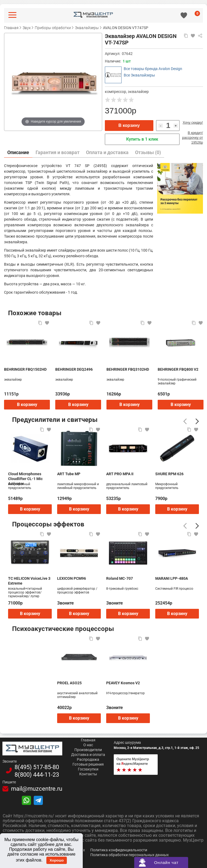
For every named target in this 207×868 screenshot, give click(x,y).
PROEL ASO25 (69, 683)
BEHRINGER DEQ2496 (74, 369)
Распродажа (88, 759)
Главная (88, 740)
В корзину (129, 125)
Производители (88, 750)
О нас (88, 745)
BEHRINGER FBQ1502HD (25, 369)
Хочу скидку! (193, 122)
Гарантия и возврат (58, 152)
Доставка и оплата (88, 755)
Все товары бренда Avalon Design (153, 69)
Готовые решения (88, 764)
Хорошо (57, 860)
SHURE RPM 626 (169, 474)
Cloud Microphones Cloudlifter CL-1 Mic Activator (25, 476)
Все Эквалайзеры (139, 75)
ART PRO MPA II (120, 474)
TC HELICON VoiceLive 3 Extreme (29, 581)
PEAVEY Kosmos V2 (123, 683)
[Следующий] (197, 421)
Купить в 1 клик (142, 139)
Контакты (88, 774)
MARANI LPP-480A (172, 578)
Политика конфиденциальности (119, 850)
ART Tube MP (69, 474)
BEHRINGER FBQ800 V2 (178, 369)
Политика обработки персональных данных (130, 855)
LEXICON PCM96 (72, 578)
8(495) (37, 767)
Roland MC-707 (120, 578)
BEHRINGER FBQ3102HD (128, 369)
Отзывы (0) (148, 152)
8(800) (37, 775)
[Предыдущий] (185, 421)
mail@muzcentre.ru (37, 789)
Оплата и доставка (107, 152)
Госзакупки (88, 769)
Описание (18, 152)
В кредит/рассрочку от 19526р (193, 138)
